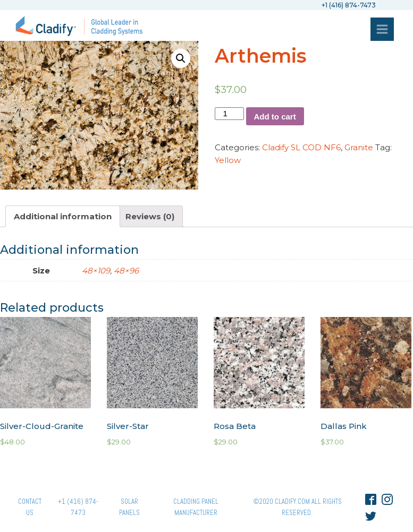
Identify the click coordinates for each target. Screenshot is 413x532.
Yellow (228, 160)
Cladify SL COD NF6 (301, 147)
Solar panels (129, 507)
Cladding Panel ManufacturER (196, 507)
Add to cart (275, 117)
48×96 (126, 271)
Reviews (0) (150, 216)
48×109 (96, 271)
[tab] (63, 216)
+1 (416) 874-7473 (78, 507)
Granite (359, 147)
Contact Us (30, 507)
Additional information (63, 216)
